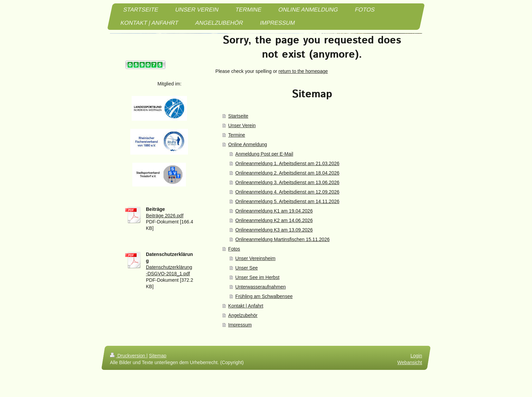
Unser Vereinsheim (255, 258)
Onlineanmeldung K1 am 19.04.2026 (274, 211)
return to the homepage (303, 71)
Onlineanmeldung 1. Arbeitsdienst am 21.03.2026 (288, 163)
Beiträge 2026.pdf (165, 216)
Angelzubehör (243, 315)
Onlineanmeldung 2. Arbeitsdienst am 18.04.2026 (288, 173)
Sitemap (158, 356)
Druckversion (128, 356)
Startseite (238, 116)
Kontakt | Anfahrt (246, 306)
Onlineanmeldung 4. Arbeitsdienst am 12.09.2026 (288, 192)
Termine (237, 135)
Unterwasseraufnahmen (261, 287)
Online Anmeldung (248, 144)
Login (416, 356)
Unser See (247, 268)
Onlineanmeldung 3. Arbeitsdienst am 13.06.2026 (288, 182)
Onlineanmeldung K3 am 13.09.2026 (274, 230)
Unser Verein (242, 125)
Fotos (234, 249)
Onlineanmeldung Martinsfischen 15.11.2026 (283, 239)
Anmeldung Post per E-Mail (264, 154)
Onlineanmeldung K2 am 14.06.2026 (274, 220)
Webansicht (410, 362)
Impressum (240, 325)
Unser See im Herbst (258, 277)
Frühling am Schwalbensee (264, 296)
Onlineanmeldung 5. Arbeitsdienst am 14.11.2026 (288, 201)
